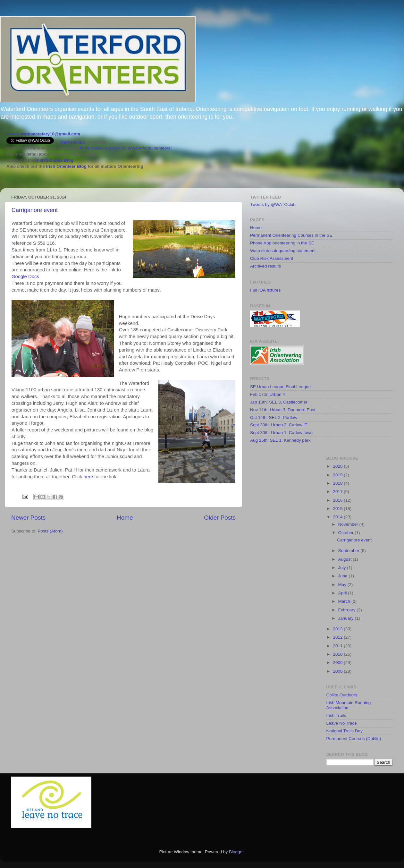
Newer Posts (28, 518)
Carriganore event (35, 210)
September (349, 551)
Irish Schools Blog (54, 160)
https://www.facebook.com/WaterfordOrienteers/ (126, 148)
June (344, 576)
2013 (338, 629)
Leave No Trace (342, 723)
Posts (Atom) (50, 531)
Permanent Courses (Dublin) (354, 739)
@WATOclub (72, 142)
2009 (338, 663)
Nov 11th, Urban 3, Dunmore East (283, 410)
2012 (338, 637)
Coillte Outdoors (342, 695)
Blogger (236, 852)
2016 (338, 500)
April (343, 593)
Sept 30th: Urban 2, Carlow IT (279, 425)
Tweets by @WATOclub (273, 204)
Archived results (265, 266)
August (346, 559)
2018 (338, 483)
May (343, 585)
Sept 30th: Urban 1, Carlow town (281, 433)
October (347, 533)
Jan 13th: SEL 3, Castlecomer (279, 402)
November (349, 524)
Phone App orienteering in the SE (282, 243)
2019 (338, 475)
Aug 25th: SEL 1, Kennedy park (280, 440)
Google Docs (25, 277)
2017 (338, 492)
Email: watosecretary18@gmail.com (43, 134)
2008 (338, 671)
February (348, 610)
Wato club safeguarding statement (283, 251)
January (347, 618)
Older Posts (220, 518)
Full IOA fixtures (265, 290)
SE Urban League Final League (280, 387)
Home (125, 518)
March (345, 601)
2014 (338, 517)
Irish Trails (336, 715)
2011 (338, 646)
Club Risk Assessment (272, 258)
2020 (338, 466)
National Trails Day (345, 731)
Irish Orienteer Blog (66, 166)
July (343, 568)
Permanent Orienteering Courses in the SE (291, 235)
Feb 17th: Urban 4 (268, 394)
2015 (338, 509)
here (88, 477)
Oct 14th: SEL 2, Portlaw (274, 417)
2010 (338, 654)
